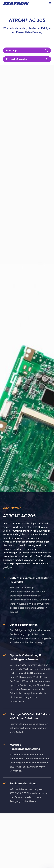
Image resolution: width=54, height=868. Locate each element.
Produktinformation (17, 59)
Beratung (11, 50)
